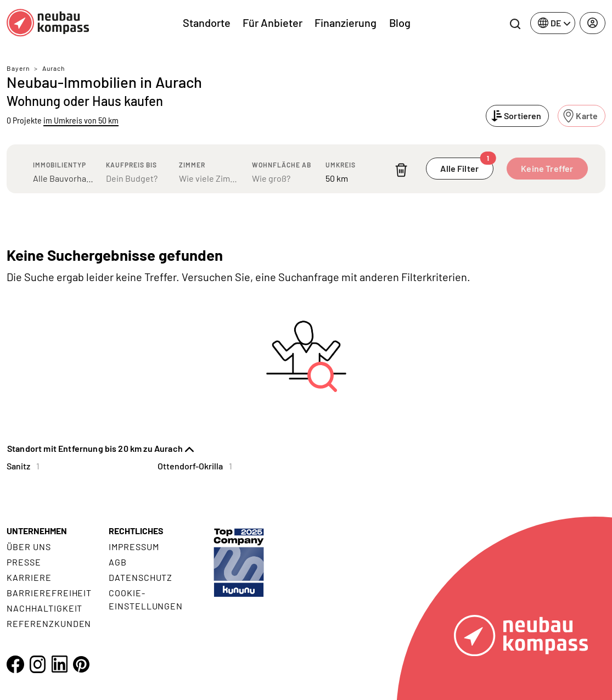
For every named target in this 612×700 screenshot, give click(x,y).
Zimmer (192, 165)
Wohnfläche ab (282, 165)
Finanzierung (346, 23)
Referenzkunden (49, 623)
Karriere (29, 577)
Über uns (29, 547)
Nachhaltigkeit (44, 608)
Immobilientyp (60, 165)
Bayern (18, 68)
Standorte (207, 23)
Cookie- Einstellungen (146, 599)
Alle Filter (467, 166)
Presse (24, 562)
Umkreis (341, 165)
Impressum (134, 547)
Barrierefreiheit (49, 593)
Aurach (54, 68)
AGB (118, 562)
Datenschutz (141, 577)
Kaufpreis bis (131, 165)
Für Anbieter (273, 23)
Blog (400, 23)
